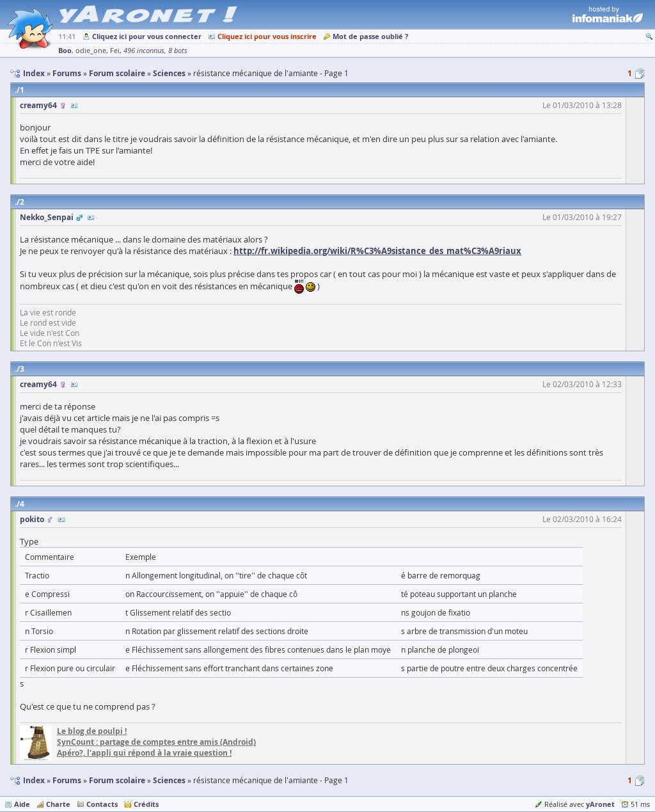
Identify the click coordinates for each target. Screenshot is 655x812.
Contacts (102, 804)
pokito (32, 519)
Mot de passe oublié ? (370, 36)
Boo (65, 50)
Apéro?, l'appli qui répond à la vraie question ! (144, 753)
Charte (58, 804)
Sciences (169, 780)
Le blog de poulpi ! (92, 731)
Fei (115, 51)
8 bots (178, 51)
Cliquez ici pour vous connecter (147, 36)
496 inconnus (144, 51)
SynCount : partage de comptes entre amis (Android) (156, 742)
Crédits (146, 804)
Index (34, 780)
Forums (67, 780)
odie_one (91, 51)
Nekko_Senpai (47, 217)
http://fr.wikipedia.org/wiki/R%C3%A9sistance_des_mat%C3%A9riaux (377, 251)
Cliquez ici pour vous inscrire (267, 36)
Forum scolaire (117, 780)
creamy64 (38, 105)
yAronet (600, 804)
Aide (22, 804)
